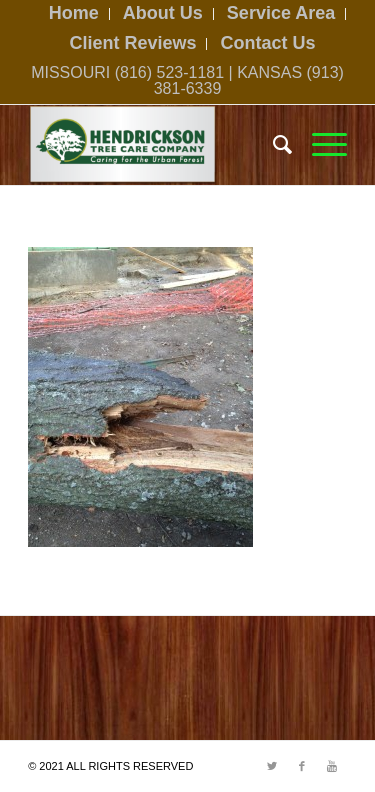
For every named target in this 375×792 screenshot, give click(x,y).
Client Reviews (132, 43)
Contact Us (268, 43)
